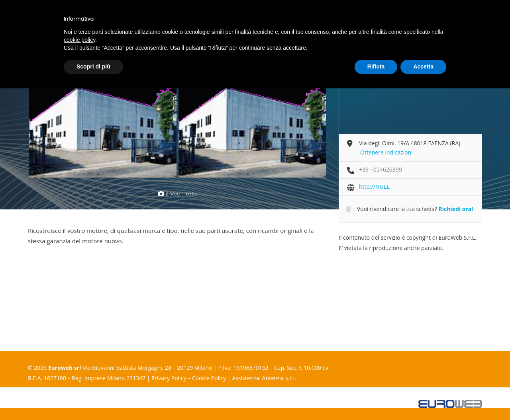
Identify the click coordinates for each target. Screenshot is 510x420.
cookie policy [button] (79, 40)
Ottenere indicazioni (386, 152)
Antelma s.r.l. (279, 378)
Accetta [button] (423, 66)
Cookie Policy (209, 378)
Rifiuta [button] (376, 66)
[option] (103, 124)
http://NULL (374, 187)
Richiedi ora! (456, 209)
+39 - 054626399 (381, 169)
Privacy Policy (169, 378)
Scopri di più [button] (93, 66)
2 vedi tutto (178, 193)
